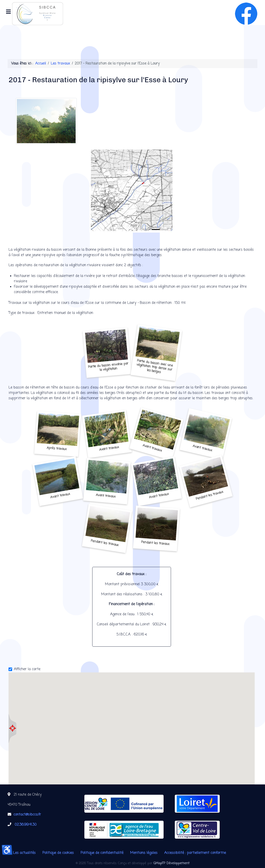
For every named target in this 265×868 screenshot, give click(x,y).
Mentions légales (144, 853)
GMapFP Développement (171, 863)
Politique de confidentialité (102, 853)
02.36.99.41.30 (26, 825)
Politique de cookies (58, 853)
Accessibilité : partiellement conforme (195, 853)
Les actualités (24, 853)
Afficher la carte (27, 669)
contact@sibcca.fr (27, 815)
